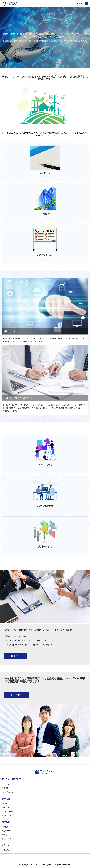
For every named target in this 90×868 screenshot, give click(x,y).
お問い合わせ (7, 850)
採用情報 (16, 656)
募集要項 (5, 827)
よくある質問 (6, 839)
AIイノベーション (8, 808)
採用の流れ (6, 831)
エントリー (5, 835)
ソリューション (7, 804)
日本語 (79, 4)
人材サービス (7, 815)
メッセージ (6, 784)
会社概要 (5, 788)
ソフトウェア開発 (8, 812)
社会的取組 (17, 695)
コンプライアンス (8, 792)
